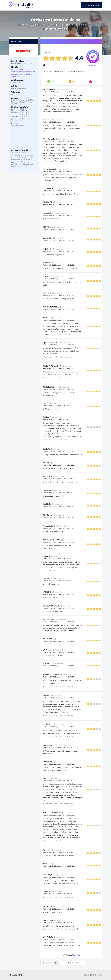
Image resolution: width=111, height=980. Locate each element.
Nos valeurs (92, 5)
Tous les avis (16, 82)
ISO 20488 (93, 66)
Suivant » (80, 963)
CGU (100, 975)
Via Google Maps (18, 125)
